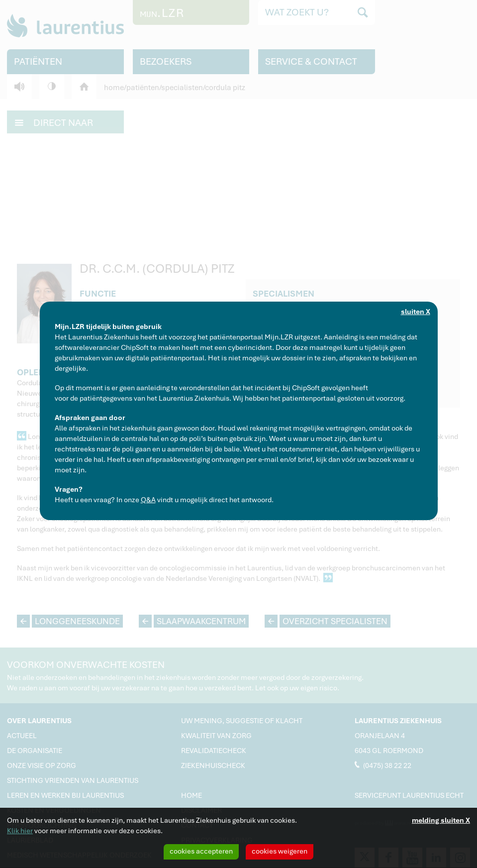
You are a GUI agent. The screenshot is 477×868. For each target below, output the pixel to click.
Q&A (148, 500)
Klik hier (20, 831)
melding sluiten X (441, 820)
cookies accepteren (201, 851)
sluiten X (416, 312)
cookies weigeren (280, 851)
